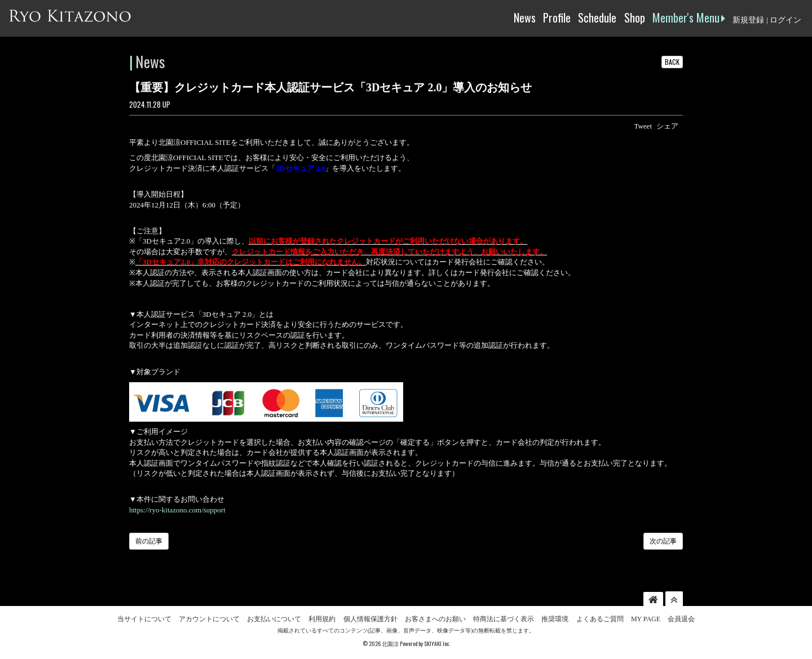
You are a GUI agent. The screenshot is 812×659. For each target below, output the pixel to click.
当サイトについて (144, 619)
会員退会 (681, 619)
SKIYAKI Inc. (437, 643)
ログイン (785, 20)
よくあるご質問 (600, 619)
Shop (635, 17)
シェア (667, 126)
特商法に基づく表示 (504, 619)
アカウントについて (209, 619)
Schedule (597, 17)
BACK (672, 62)
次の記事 (663, 541)
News (525, 17)
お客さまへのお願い (435, 619)
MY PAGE (646, 619)
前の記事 (149, 541)
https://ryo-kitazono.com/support (177, 510)
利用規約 (322, 619)
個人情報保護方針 (370, 619)
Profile (557, 17)
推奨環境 (555, 619)
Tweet (643, 126)
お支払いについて (274, 619)
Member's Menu (689, 17)
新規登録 (748, 20)
